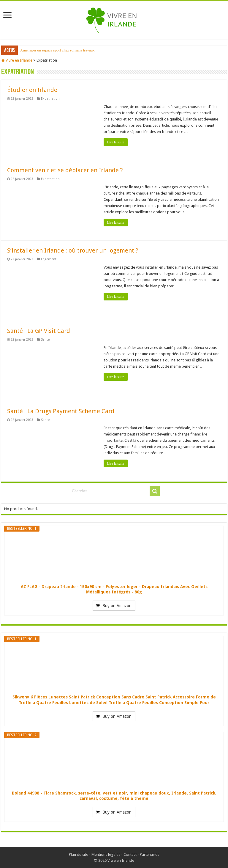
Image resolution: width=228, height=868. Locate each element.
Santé (45, 340)
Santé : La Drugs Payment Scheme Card (61, 411)
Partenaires (149, 854)
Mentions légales (106, 854)
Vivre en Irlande (17, 60)
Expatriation (50, 99)
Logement (49, 259)
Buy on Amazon (117, 606)
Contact (130, 854)
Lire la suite (116, 142)
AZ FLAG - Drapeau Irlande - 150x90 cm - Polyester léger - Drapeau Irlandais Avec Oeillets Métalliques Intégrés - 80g (114, 589)
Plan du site (79, 854)
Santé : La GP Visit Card (39, 331)
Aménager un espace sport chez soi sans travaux (57, 50)
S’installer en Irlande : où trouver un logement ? (73, 250)
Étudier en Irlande (32, 90)
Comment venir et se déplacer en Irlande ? (65, 170)
